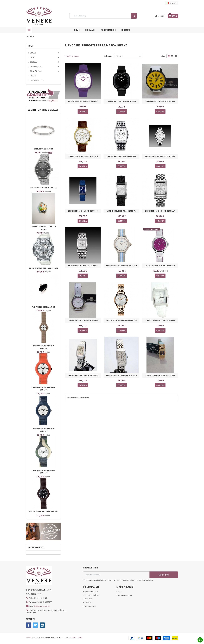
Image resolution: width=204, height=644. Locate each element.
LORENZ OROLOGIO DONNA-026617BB (122, 320)
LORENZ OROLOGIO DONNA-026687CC (160, 266)
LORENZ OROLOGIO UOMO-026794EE (83, 102)
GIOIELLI (34, 62)
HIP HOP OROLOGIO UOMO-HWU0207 (43, 512)
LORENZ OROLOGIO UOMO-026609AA (83, 156)
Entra (119, 591)
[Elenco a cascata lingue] (172, 3)
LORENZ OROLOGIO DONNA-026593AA (122, 375)
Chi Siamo (88, 599)
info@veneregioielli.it (42, 606)
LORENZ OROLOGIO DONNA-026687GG (122, 266)
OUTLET (33, 76)
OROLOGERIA (36, 71)
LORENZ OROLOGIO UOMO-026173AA (160, 156)
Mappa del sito (90, 606)
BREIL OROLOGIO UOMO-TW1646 (44, 188)
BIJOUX (33, 53)
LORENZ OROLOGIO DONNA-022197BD (160, 375)
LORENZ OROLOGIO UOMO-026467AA (122, 156)
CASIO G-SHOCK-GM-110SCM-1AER (43, 268)
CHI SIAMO (90, 30)
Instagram (42, 625)
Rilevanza (119, 56)
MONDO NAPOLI (37, 80)
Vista (163, 56)
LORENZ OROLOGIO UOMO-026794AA (122, 102)
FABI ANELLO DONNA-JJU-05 (43, 307)
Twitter (35, 625)
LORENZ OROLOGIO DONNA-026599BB (160, 320)
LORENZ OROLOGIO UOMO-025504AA (122, 211)
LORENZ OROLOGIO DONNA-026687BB (83, 320)
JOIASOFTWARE (77, 637)
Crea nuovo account (125, 595)
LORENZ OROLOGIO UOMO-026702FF (160, 102)
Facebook (28, 625)
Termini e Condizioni (92, 595)
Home (77, 30)
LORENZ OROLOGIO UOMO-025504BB (83, 211)
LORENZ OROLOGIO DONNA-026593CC (83, 375)
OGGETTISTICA (36, 67)
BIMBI (33, 57)
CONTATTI (125, 30)
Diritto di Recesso (91, 591)
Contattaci (88, 602)
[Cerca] (103, 16)
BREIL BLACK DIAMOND (43, 149)
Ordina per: (108, 56)
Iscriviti (164, 575)
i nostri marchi (108, 30)
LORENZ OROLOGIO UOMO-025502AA (160, 211)
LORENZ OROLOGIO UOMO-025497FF (83, 266)
